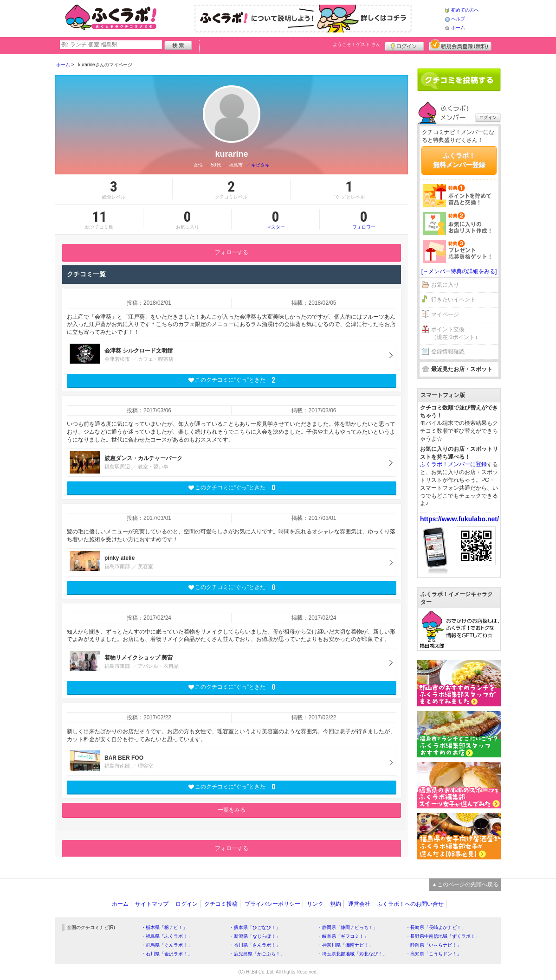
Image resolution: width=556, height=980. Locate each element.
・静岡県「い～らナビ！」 (433, 945)
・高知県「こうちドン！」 (433, 954)
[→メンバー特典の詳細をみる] (459, 271)
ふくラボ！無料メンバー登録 (459, 160)
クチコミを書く (459, 80)
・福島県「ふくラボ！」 (167, 936)
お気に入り (445, 285)
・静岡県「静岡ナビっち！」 (348, 927)
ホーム (458, 28)
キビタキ (260, 165)
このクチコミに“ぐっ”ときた (232, 380)
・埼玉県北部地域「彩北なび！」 (352, 954)
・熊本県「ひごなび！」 (255, 927)
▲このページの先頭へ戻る (465, 884)
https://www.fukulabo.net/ (459, 519)
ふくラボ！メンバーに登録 (453, 464)
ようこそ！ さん (357, 44)
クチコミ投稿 (221, 904)
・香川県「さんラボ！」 (255, 945)
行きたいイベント (453, 300)
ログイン (404, 45)
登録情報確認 (448, 352)
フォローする (232, 252)
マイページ (445, 314)
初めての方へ (465, 10)
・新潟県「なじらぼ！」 (255, 936)
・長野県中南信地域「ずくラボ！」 (443, 936)
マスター (275, 219)
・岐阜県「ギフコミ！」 (343, 936)
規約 (336, 904)
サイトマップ (152, 904)
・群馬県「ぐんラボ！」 (167, 945)
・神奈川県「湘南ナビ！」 (345, 945)
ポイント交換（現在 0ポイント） (456, 333)
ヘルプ (458, 19)
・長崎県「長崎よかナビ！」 (436, 927)
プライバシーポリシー (272, 904)
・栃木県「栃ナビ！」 (164, 927)
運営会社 (359, 904)
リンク (315, 904)
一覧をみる (232, 810)
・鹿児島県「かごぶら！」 (257, 954)
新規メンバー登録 (460, 45)
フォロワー (364, 219)
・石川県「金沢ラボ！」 (167, 954)
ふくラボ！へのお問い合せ (410, 904)
